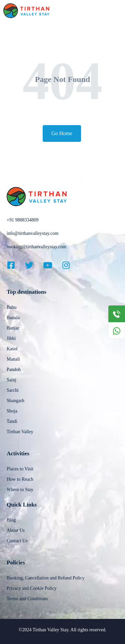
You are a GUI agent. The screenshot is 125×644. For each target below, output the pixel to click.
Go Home (62, 133)
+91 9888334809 (22, 220)
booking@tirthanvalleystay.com (36, 247)
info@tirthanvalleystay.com (32, 233)
